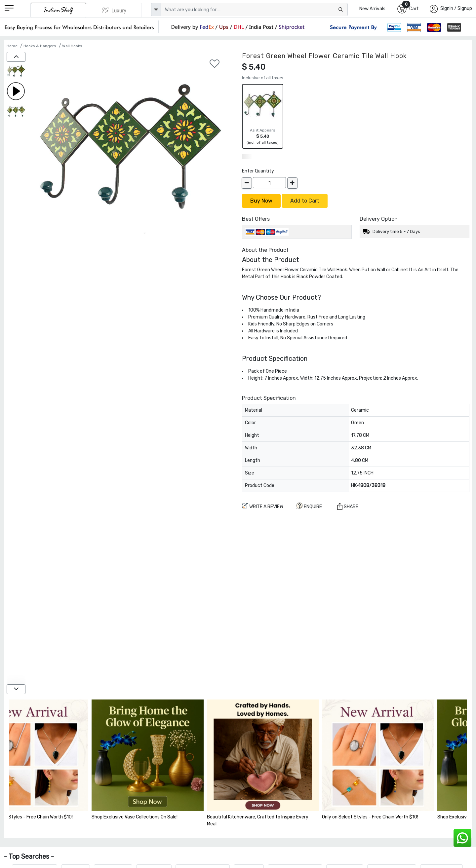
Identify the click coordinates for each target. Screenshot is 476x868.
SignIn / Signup (456, 8)
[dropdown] (156, 10)
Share (348, 506)
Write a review (263, 506)
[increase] (292, 183)
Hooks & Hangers (40, 46)
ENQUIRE (309, 506)
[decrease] (247, 183)
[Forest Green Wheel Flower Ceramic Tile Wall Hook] (16, 72)
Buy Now (261, 201)
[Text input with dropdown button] (254, 10)
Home (12, 46)
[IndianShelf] (58, 10)
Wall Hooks (72, 46)
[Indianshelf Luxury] (114, 10)
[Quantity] (269, 183)
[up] (16, 57)
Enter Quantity (258, 171)
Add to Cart (305, 201)
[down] (16, 689)
